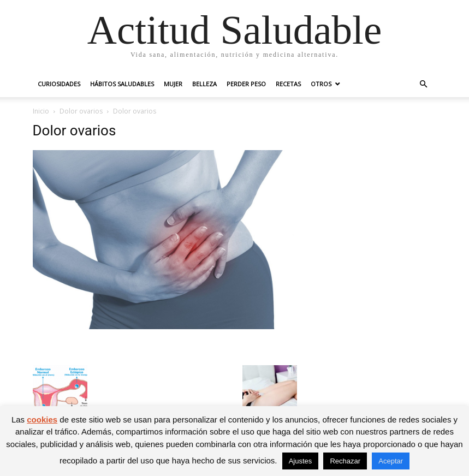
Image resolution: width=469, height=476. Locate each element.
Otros (321, 84)
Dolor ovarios (81, 111)
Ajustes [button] (301, 461)
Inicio (41, 111)
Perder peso (246, 84)
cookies (42, 420)
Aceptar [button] (391, 461)
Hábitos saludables (122, 84)
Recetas (288, 84)
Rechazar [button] (345, 461)
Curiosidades (59, 84)
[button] (424, 84)
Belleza (204, 84)
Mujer (173, 84)
